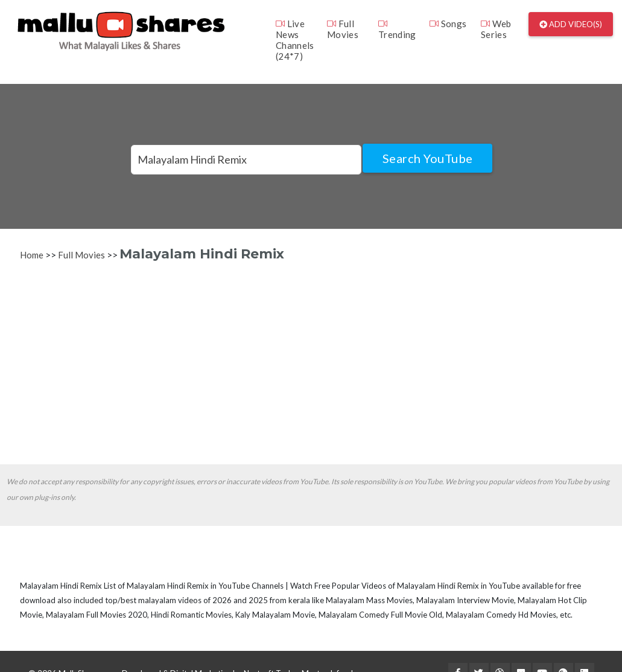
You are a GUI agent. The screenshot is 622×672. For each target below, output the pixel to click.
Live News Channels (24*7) (295, 40)
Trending (397, 29)
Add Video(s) (571, 24)
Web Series (496, 29)
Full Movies (343, 29)
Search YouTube (428, 158)
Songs (448, 24)
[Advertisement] (309, 362)
